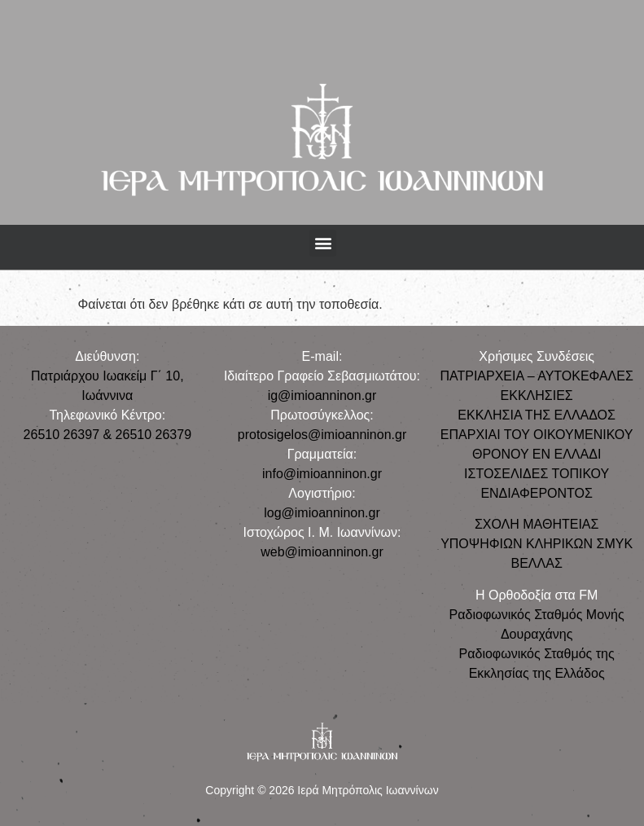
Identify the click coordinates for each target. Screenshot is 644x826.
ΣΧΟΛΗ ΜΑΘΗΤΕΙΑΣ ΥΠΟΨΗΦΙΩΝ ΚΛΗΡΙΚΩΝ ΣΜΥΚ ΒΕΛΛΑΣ (537, 544)
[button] (323, 243)
